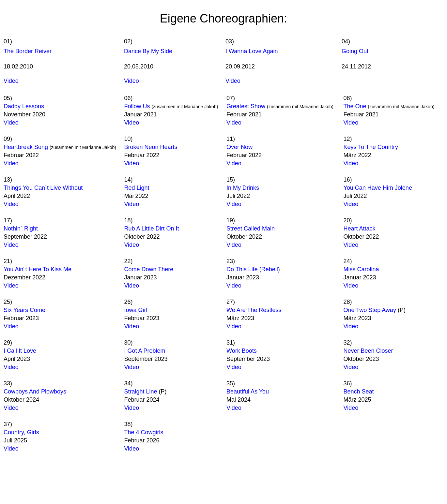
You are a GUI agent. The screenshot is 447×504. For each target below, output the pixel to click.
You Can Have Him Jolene (378, 188)
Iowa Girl (136, 310)
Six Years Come (24, 310)
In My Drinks (243, 188)
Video (11, 81)
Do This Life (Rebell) (253, 269)
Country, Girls (21, 432)
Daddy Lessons (24, 106)
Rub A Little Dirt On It (151, 229)
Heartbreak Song (27, 147)
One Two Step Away (370, 310)
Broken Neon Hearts (151, 147)
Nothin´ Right (21, 229)
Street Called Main (251, 229)
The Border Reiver (28, 51)
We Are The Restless (254, 310)
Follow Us (138, 106)
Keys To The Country (370, 147)
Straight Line (140, 392)
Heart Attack (359, 229)
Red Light (137, 188)
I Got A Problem (145, 351)
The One (355, 106)
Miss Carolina (361, 269)
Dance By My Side (148, 51)
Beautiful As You (248, 392)
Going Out (355, 51)
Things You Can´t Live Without (43, 188)
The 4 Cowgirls (144, 432)
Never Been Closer (368, 351)
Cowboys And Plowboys (35, 392)
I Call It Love (20, 351)
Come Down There (149, 269)
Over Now (239, 147)
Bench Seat (358, 392)
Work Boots (242, 351)
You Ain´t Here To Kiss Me (38, 269)
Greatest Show (246, 106)
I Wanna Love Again (252, 51)
